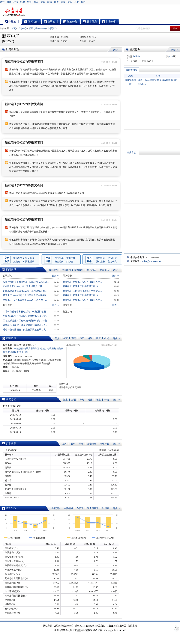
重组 (82, 338)
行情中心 (22, 28)
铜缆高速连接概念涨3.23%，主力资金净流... (25, 291)
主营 (65, 338)
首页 (2, 2)
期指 (49, 2)
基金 (36, 2)
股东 (73, 444)
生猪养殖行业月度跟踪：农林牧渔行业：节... (25, 316)
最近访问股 (131, 70)
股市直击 (100, 262)
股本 (65, 444)
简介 (57, 338)
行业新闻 (66, 270)
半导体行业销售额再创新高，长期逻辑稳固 (24, 312)
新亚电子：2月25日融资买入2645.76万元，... (25, 300)
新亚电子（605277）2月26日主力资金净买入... (26, 295)
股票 (9, 2)
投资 (107, 338)
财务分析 (11, 508)
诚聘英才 (79, 626)
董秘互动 (18, 258)
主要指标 (68, 508)
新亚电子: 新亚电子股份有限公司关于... (82, 282)
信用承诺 (132, 626)
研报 (29, 2)
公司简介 (58, 626)
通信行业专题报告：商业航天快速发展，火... (25, 330)
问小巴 (70, 262)
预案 (65, 400)
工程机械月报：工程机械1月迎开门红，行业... (26, 321)
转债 (107, 400)
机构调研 (100, 258)
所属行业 (135, 49)
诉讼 (90, 338)
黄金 (70, 2)
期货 (56, 2)
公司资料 (11, 338)
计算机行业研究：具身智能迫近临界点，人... (25, 325)
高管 (74, 338)
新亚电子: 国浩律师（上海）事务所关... (82, 291)
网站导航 (48, 626)
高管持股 (104, 444)
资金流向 (59, 262)
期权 (63, 2)
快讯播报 (30, 262)
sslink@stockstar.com (152, 261)
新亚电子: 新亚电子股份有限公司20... (81, 286)
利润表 (106, 508)
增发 (98, 400)
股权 (98, 338)
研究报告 (92, 270)
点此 (79, 630)
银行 (83, 2)
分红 (82, 400)
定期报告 (104, 270)
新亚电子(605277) (37, 28)
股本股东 (11, 443)
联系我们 (100, 626)
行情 (16, 2)
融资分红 (11, 399)
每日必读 (30, 258)
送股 (90, 400)
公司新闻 (53, 270)
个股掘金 (112, 258)
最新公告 (79, 270)
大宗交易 (59, 258)
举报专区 (122, 626)
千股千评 (71, 258)
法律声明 (69, 626)
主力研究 (112, 262)
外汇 (76, 2)
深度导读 (131, 153)
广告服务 (111, 626)
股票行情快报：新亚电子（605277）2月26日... (26, 282)
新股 (74, 400)
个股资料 (52, 28)
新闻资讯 (11, 270)
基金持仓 (92, 444)
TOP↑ (176, 629)
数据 (22, 2)
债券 (43, 2)
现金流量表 (93, 508)
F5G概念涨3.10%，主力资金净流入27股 (22, 286)
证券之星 (14, 12)
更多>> (116, 50)
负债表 (80, 508)
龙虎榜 (17, 262)
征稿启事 (90, 626)
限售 (81, 444)
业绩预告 (56, 508)
